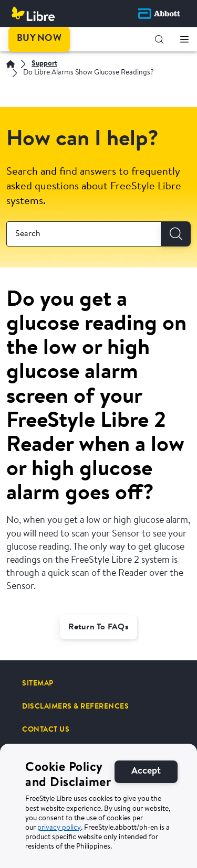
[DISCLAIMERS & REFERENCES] (75, 706)
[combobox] (84, 234)
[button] (159, 39)
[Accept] (146, 795)
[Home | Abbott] (11, 64)
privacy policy (59, 852)
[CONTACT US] (46, 730)
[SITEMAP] (38, 683)
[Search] (176, 234)
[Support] (44, 64)
